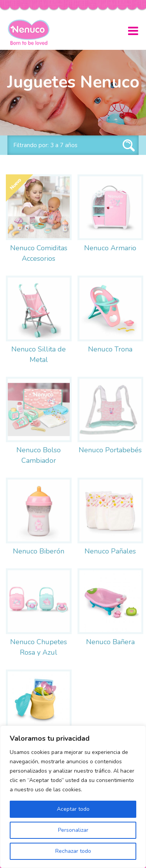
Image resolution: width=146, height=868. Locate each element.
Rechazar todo (73, 851)
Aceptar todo (73, 809)
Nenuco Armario (110, 248)
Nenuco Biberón (39, 551)
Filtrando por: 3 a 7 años (45, 145)
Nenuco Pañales (110, 551)
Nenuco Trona (110, 349)
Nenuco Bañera (110, 642)
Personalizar (73, 830)
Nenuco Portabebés (110, 450)
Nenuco (32, 32)
